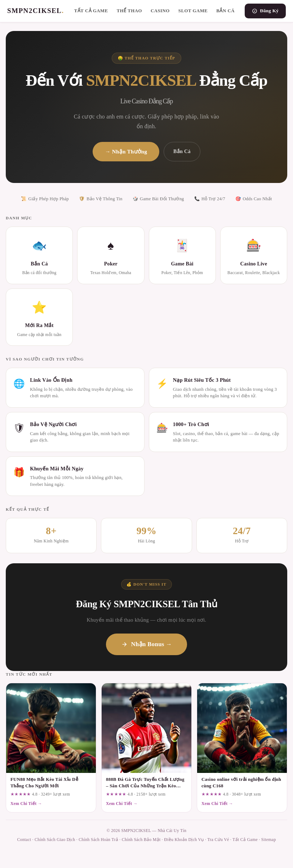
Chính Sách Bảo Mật (141, 840)
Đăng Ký (265, 11)
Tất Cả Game (91, 11)
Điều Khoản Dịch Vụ (184, 840)
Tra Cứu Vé (218, 840)
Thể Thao (129, 11)
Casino (160, 11)
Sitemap (269, 840)
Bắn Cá (225, 11)
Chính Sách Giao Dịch (55, 840)
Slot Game (193, 11)
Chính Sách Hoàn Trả (98, 840)
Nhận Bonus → (147, 644)
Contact (24, 840)
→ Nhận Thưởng (126, 151)
